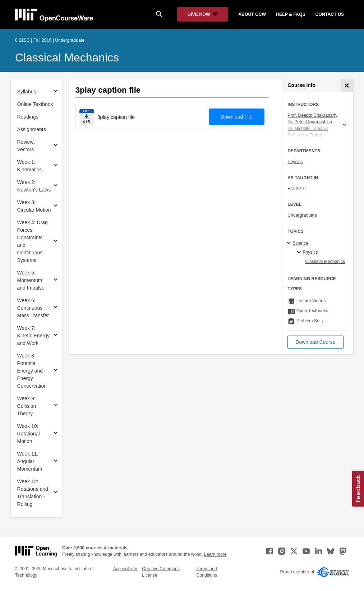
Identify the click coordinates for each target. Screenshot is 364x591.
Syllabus (27, 92)
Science (300, 243)
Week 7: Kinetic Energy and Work (33, 336)
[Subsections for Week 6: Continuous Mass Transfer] (56, 308)
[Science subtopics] (290, 243)
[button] (315, 342)
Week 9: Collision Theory (27, 406)
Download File (237, 117)
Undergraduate (302, 215)
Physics (295, 162)
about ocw (252, 14)
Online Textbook (35, 104)
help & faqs (291, 14)
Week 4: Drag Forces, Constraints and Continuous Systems (33, 241)
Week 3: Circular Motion (34, 206)
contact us (330, 14)
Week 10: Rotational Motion (29, 434)
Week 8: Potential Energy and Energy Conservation (32, 371)
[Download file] (87, 117)
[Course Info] (347, 86)
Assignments (32, 129)
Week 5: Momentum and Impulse (31, 280)
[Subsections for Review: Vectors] (56, 146)
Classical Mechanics (67, 57)
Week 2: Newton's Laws (34, 186)
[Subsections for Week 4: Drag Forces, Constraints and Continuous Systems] (56, 242)
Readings (28, 117)
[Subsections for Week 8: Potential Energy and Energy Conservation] (56, 371)
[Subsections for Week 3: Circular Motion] (56, 206)
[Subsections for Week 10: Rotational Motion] (56, 434)
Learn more (215, 554)
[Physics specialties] (300, 253)
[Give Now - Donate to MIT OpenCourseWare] (203, 14)
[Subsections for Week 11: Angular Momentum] (56, 461)
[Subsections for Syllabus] (56, 92)
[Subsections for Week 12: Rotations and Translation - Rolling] (56, 493)
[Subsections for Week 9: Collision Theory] (56, 406)
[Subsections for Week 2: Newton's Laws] (56, 186)
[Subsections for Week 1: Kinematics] (56, 166)
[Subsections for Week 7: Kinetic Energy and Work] (56, 336)
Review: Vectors (26, 146)
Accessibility (125, 569)
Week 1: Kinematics (29, 166)
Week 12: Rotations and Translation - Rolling (33, 493)
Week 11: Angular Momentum (30, 461)
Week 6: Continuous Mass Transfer (33, 308)
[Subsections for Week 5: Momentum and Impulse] (56, 280)
